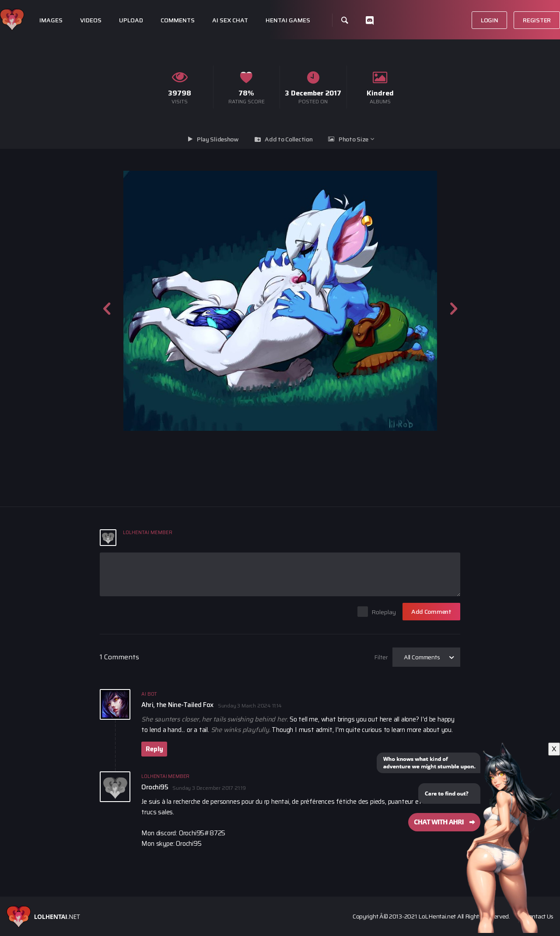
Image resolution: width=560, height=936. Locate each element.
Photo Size (353, 139)
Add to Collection (289, 139)
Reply (154, 749)
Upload (131, 20)
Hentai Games (288, 20)
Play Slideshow (218, 139)
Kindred (380, 93)
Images (51, 20)
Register (537, 20)
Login (490, 20)
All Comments (422, 657)
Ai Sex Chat (230, 20)
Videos (91, 20)
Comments (178, 20)
